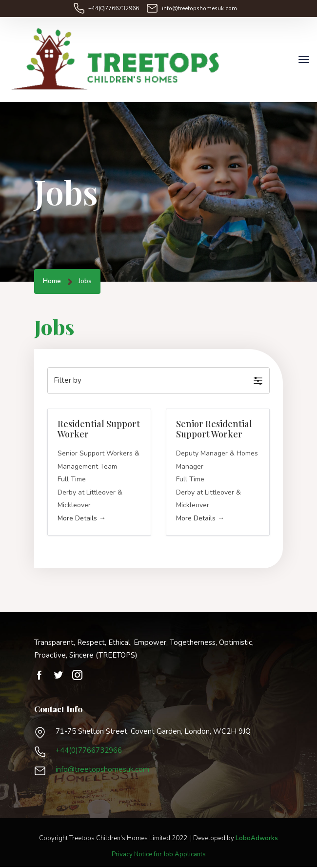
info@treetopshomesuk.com (199, 8)
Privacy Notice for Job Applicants (159, 855)
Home (52, 282)
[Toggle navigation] (304, 60)
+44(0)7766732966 (116, 8)
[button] (158, 382)
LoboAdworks (257, 839)
